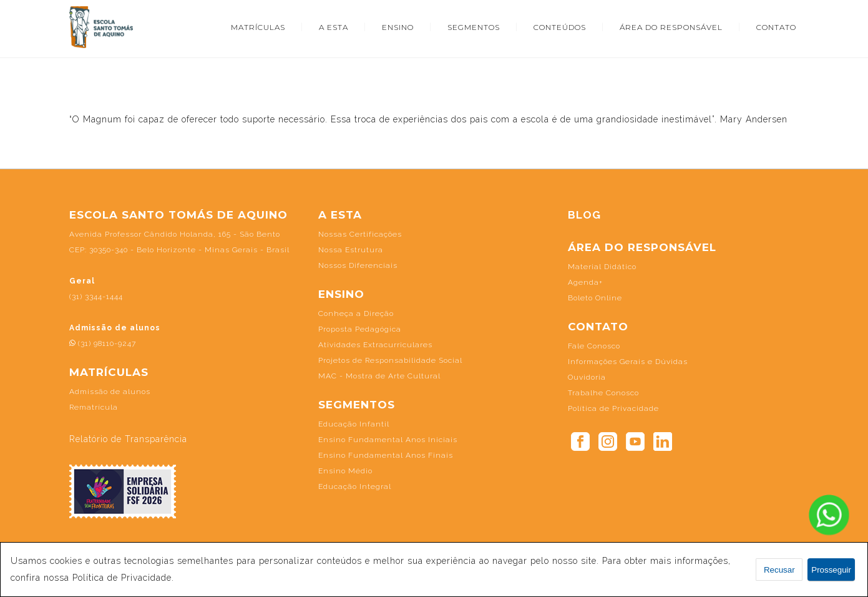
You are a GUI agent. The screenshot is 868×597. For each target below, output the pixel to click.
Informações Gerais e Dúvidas (628, 362)
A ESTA (334, 27)
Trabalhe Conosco (603, 393)
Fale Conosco (594, 346)
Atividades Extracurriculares (375, 345)
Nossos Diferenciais (358, 265)
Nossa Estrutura (351, 250)
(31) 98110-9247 (103, 343)
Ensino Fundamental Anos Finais (386, 455)
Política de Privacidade (613, 408)
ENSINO (398, 27)
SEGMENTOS (474, 27)
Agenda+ (585, 282)
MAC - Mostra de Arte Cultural (379, 376)
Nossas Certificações (360, 234)
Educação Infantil (354, 424)
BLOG (584, 215)
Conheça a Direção (356, 313)
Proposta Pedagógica (360, 329)
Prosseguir (831, 570)
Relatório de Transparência (128, 439)
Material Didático (602, 267)
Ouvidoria (587, 377)
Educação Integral (355, 486)
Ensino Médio (345, 471)
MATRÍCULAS (258, 27)
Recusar (779, 570)
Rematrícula (94, 407)
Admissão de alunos (110, 392)
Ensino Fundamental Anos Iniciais (388, 440)
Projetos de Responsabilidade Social (390, 360)
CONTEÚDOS (560, 27)
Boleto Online (595, 298)
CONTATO (776, 27)
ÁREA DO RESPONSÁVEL (671, 27)
